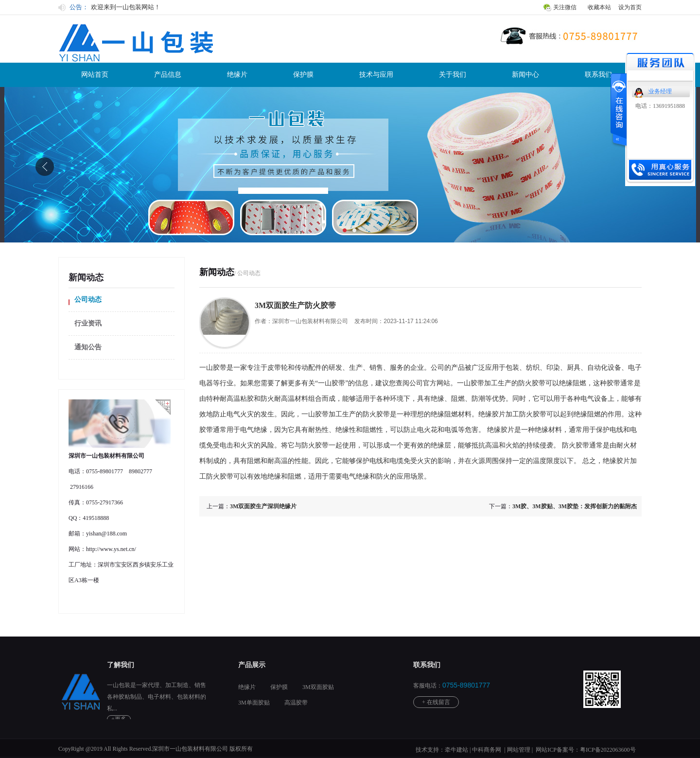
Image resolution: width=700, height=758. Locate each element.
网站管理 (519, 750)
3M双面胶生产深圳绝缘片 (263, 506)
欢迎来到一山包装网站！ (126, 7)
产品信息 (168, 75)
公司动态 (88, 300)
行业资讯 (88, 323)
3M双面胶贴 (318, 687)
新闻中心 (525, 75)
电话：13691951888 (660, 106)
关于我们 (453, 75)
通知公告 (88, 347)
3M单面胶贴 (254, 703)
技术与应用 (376, 75)
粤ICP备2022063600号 (608, 750)
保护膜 (303, 75)
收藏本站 (599, 7)
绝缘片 (237, 75)
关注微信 (565, 7)
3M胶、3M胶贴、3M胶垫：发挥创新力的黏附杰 (575, 506)
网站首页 (95, 75)
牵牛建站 (456, 750)
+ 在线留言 (436, 702)
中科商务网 (487, 750)
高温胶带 (296, 703)
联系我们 (598, 75)
